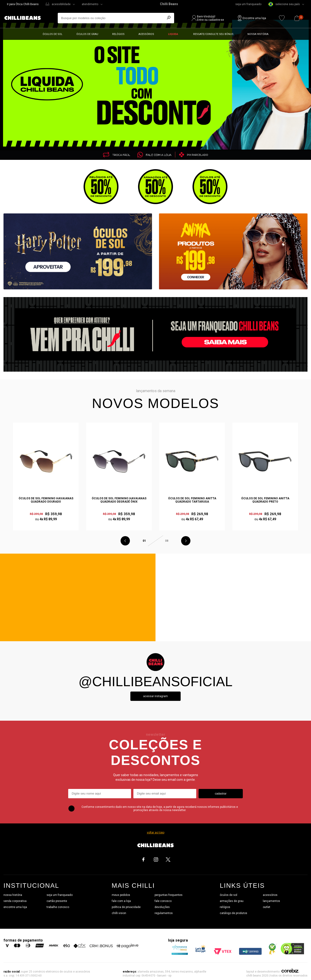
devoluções (162, 907)
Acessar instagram (155, 696)
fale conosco (163, 901)
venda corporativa (15, 901)
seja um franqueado (248, 4)
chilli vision (119, 913)
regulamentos (164, 913)
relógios (225, 907)
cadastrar (221, 794)
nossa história (13, 895)
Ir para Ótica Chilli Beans (23, 4)
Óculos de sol (52, 34)
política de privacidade (126, 907)
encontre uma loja (15, 907)
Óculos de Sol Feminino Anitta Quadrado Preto (265, 500)
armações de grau (232, 901)
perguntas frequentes (169, 895)
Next (186, 541)
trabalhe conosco (58, 907)
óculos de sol (228, 895)
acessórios (270, 895)
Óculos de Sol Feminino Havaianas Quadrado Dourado (46, 500)
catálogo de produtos (233, 913)
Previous (125, 541)
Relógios (118, 34)
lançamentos (271, 901)
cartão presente (57, 901)
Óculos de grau (87, 34)
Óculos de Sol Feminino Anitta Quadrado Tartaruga (192, 500)
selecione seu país (284, 4)
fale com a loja (121, 901)
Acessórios (146, 34)
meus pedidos (121, 895)
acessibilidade (61, 4)
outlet (267, 907)
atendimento (90, 4)
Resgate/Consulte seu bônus (213, 34)
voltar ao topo (156, 833)
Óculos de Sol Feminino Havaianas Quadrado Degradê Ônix (119, 500)
